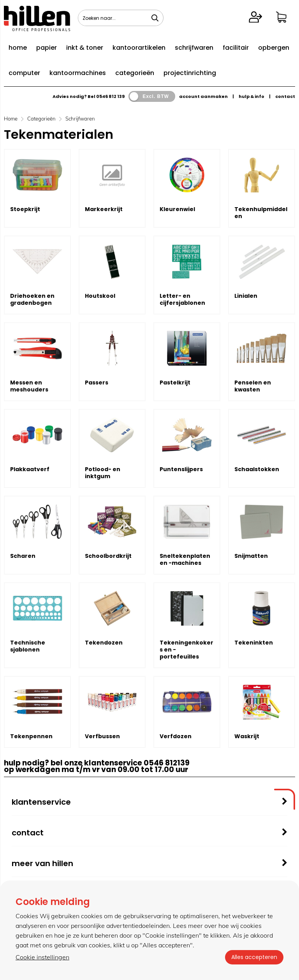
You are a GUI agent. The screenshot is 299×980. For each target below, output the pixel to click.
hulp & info (252, 96)
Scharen (23, 556)
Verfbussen (102, 736)
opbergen (274, 48)
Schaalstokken (257, 469)
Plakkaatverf (30, 469)
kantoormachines (78, 73)
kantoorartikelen (139, 48)
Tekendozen (104, 643)
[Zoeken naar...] (155, 18)
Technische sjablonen (28, 646)
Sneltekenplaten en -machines (185, 559)
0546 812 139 (110, 96)
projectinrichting (190, 73)
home (18, 48)
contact (285, 96)
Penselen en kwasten (253, 386)
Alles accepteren (254, 957)
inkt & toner (85, 48)
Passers (97, 383)
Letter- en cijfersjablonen (182, 299)
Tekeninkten (254, 643)
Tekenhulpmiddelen (261, 213)
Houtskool (100, 296)
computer (24, 73)
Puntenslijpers (181, 469)
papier (47, 48)
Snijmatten (251, 556)
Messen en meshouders (29, 386)
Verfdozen (176, 736)
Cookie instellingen (42, 957)
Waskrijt (247, 736)
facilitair (236, 48)
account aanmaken (203, 96)
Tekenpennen (31, 736)
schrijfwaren (194, 48)
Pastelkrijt (175, 383)
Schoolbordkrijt (108, 556)
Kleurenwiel (177, 209)
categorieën (135, 73)
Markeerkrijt (104, 209)
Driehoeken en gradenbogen (32, 299)
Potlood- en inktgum (103, 473)
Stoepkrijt (25, 209)
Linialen (246, 296)
